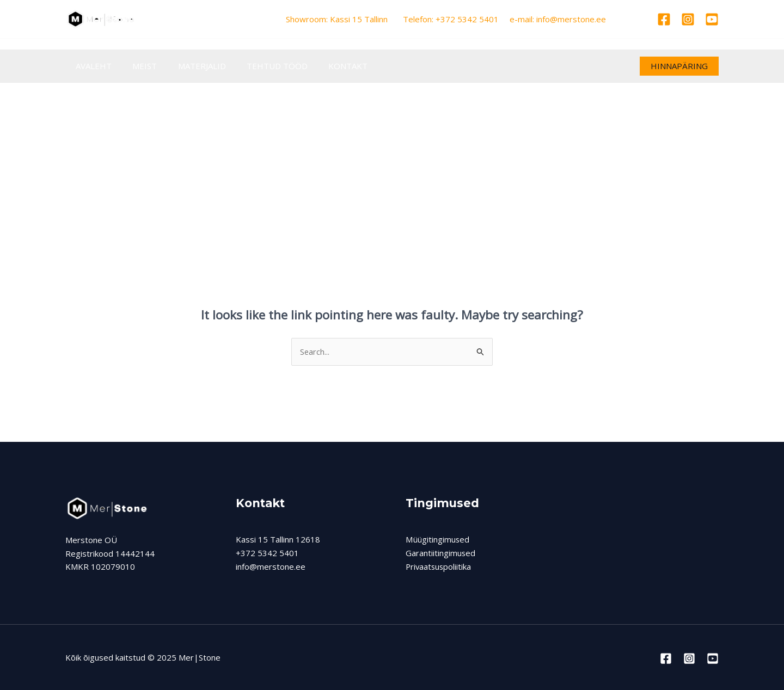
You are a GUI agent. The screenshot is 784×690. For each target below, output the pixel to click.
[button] (679, 66)
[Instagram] (688, 19)
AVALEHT (91, 66)
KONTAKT (328, 66)
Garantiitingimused (441, 553)
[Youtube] (712, 19)
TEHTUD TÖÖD (261, 66)
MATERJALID (191, 66)
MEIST (138, 66)
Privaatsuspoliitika (439, 566)
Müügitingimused (437, 539)
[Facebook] (664, 19)
